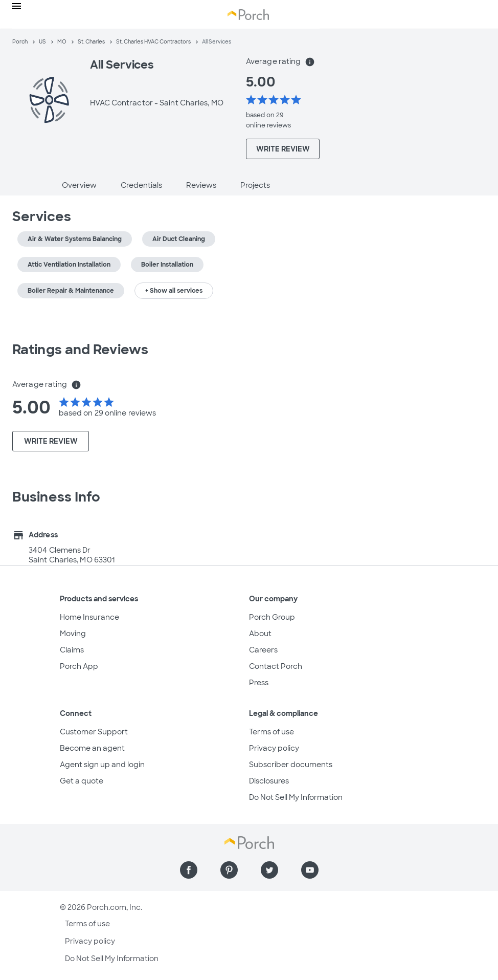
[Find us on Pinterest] (229, 870)
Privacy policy (274, 748)
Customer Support (94, 732)
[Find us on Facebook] (189, 870)
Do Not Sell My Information (296, 797)
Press (259, 683)
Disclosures (269, 781)
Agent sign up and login (102, 765)
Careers (263, 650)
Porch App (79, 666)
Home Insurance (89, 617)
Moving (73, 634)
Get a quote (82, 781)
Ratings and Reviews (80, 350)
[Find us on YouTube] (310, 870)
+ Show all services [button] (174, 291)
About (260, 634)
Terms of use (271, 732)
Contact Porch (276, 666)
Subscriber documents (291, 765)
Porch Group (272, 617)
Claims (72, 650)
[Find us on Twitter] (269, 870)
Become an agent (92, 748)
